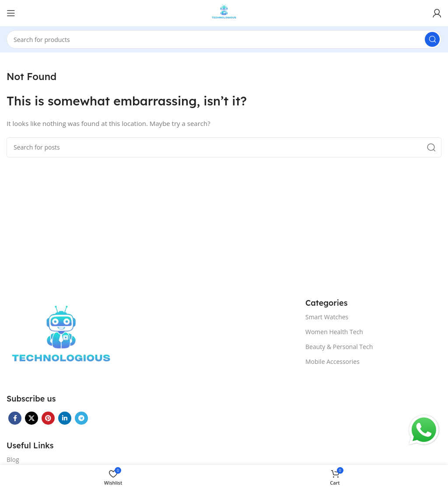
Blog (13, 459)
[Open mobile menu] (11, 13)
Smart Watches (327, 317)
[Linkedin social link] (65, 418)
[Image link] (61, 340)
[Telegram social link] (81, 418)
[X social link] (31, 418)
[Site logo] (224, 12)
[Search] (224, 39)
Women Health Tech (334, 332)
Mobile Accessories (332, 362)
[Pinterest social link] (48, 418)
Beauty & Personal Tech (339, 347)
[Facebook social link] (15, 418)
